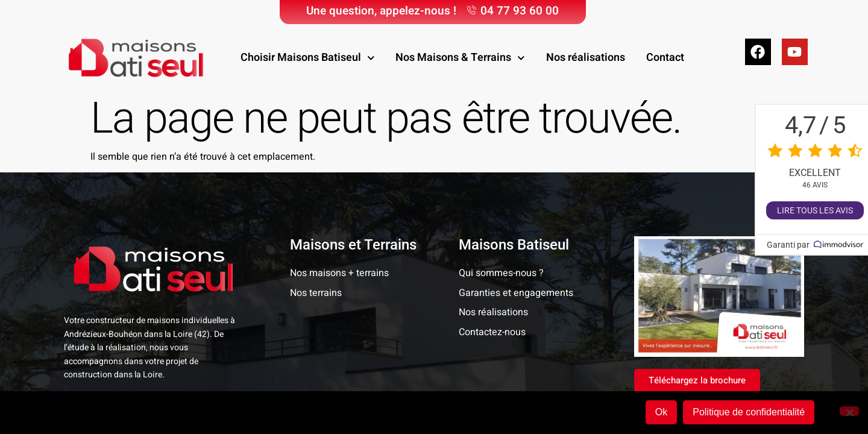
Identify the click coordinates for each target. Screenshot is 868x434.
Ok (662, 413)
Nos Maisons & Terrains (460, 58)
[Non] (849, 412)
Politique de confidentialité (750, 413)
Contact (665, 58)
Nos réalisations (586, 58)
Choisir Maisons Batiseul (308, 58)
